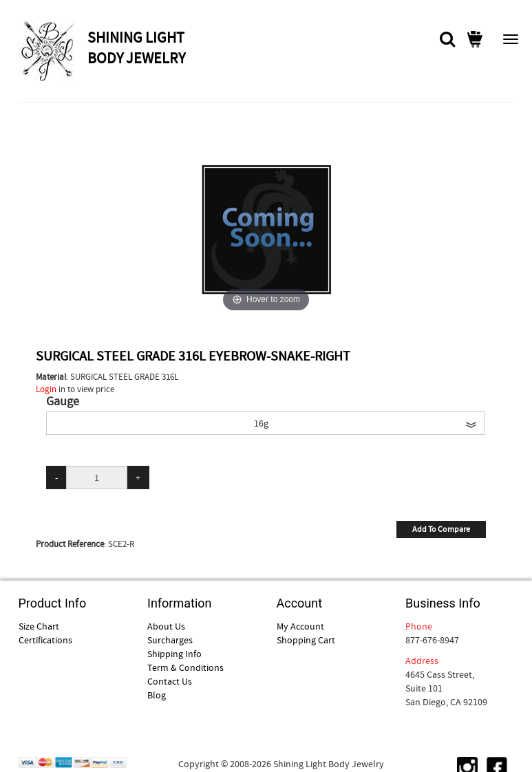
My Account (300, 626)
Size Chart (39, 626)
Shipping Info (174, 654)
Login (46, 389)
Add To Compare (441, 529)
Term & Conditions (185, 667)
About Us (166, 626)
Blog (157, 695)
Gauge (63, 402)
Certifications (45, 640)
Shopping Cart (306, 640)
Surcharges (170, 640)
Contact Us (170, 681)
